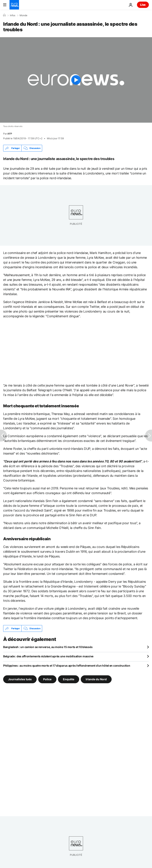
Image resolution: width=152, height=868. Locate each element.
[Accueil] (4, 15)
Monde (23, 15)
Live (143, 5)
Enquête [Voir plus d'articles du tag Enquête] (69, 679)
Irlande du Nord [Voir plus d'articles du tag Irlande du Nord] (96, 679)
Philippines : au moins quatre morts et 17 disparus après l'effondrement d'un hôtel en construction (67, 666)
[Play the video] (76, 80)
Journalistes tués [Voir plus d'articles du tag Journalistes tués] (20, 679)
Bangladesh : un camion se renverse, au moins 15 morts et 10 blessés (48, 647)
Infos (13, 15)
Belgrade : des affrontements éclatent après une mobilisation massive (48, 656)
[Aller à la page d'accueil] (14, 5)
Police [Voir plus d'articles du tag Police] (47, 679)
